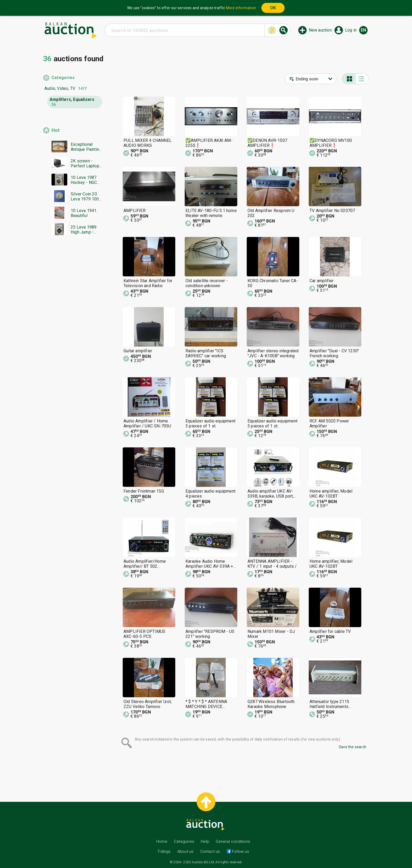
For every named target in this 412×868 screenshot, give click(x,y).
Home (162, 841)
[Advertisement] (73, 340)
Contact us (210, 851)
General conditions (233, 841)
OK (273, 8)
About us (186, 851)
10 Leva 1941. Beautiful (84, 213)
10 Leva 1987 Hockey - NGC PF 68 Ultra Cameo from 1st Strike (86, 180)
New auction (320, 30)
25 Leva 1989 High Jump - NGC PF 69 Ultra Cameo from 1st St (86, 230)
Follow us (240, 851)
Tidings (164, 851)
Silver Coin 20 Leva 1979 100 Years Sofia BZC (86, 197)
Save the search (352, 747)
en (363, 30)
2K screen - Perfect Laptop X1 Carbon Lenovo (85, 163)
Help (205, 841)
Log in (351, 30)
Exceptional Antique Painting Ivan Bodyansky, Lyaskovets (86, 147)
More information (241, 8)
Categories (63, 78)
